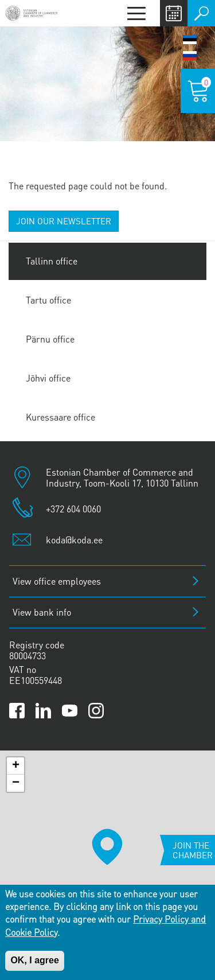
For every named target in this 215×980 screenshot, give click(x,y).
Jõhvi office (48, 378)
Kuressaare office (60, 417)
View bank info (42, 612)
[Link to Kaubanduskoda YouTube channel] (70, 711)
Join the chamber (193, 850)
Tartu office (48, 300)
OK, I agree (34, 960)
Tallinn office (52, 261)
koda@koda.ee (74, 540)
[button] (107, 847)
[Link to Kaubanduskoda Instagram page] (96, 711)
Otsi (201, 13)
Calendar (174, 13)
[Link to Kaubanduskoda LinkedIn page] (43, 711)
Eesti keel (190, 40)
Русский (190, 56)
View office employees (57, 581)
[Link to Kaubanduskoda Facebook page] (17, 711)
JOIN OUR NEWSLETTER (64, 221)
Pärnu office (50, 339)
